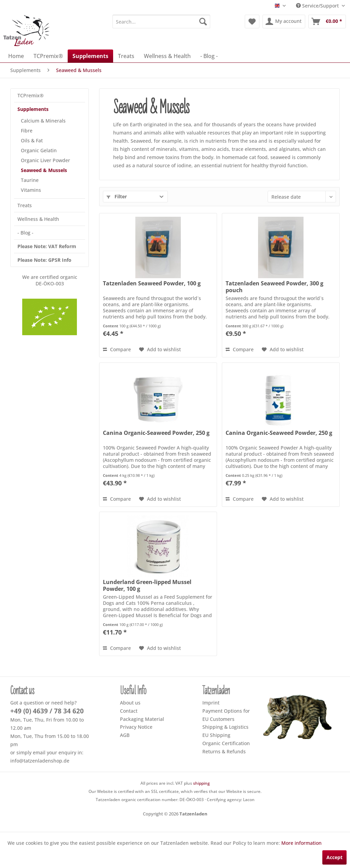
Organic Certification (226, 743)
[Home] (16, 56)
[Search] (203, 22)
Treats (25, 205)
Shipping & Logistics (225, 727)
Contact (129, 711)
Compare (117, 349)
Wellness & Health (38, 219)
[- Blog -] (209, 56)
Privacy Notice (136, 727)
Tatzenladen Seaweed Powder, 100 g (152, 283)
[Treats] (126, 56)
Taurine (30, 180)
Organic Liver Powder (45, 160)
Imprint (211, 703)
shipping (201, 783)
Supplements (33, 109)
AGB (125, 735)
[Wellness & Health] (167, 56)
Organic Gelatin (39, 150)
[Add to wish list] (160, 350)
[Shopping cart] (327, 22)
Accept (334, 857)
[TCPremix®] (48, 56)
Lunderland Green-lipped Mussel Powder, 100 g (147, 585)
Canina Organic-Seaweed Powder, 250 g (156, 433)
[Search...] (161, 22)
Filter (117, 196)
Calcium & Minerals (43, 121)
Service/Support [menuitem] (318, 6)
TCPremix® (31, 95)
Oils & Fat (32, 140)
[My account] (284, 22)
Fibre (27, 131)
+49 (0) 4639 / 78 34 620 (47, 711)
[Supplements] (90, 56)
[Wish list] (252, 22)
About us (130, 703)
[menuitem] (161, 22)
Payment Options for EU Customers (226, 715)
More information (301, 843)
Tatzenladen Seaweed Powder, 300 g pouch (274, 287)
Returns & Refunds (224, 751)
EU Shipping (216, 735)
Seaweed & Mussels (44, 170)
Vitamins (31, 190)
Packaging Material (142, 719)
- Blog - (25, 233)
